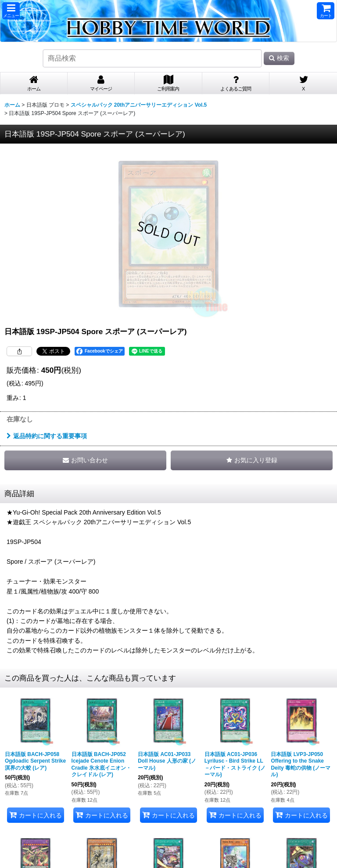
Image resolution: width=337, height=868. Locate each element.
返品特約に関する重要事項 (47, 436)
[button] (11, 11)
